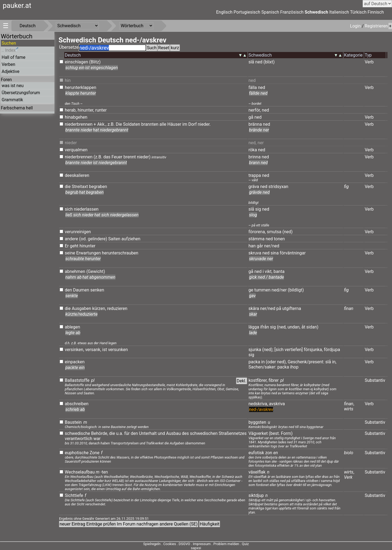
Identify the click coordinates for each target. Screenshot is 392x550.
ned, (253, 143)
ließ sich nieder (79, 215)
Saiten (114, 239)
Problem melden (227, 544)
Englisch (224, 12)
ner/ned (272, 246)
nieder (71, 143)
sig (258, 209)
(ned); (268, 350)
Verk (348, 477)
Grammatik (12, 100)
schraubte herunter (83, 259)
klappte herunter (81, 93)
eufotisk (256, 453)
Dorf (193, 124)
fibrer (274, 380)
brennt (130, 157)
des (185, 433)
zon (269, 453)
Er (67, 246)
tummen (262, 290)
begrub (72, 192)
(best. (274, 433)
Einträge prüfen (101, 524)
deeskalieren (77, 175)
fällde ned (258, 93)
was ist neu (13, 86)
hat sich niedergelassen (116, 215)
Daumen (81, 290)
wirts (349, 409)
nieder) (144, 157)
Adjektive (10, 71)
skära (254, 308)
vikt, (269, 271)
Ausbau (173, 433)
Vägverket (258, 433)
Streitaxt (80, 187)
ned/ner (279, 290)
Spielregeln (152, 544)
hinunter (87, 246)
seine (70, 253)
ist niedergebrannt (110, 163)
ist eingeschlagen (101, 68)
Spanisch (270, 12)
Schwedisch (316, 12)
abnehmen (75, 271)
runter (101, 110)
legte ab (73, 333)
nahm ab (73, 277)
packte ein (75, 368)
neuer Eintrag (72, 524)
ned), (282, 362)
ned (259, 62)
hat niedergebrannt (111, 130)
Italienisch (339, 12)
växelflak (257, 472)
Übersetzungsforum (21, 93)
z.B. (111, 124)
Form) (287, 433)
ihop (294, 367)
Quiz (245, 544)
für (127, 433)
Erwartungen (88, 253)
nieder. (204, 124)
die (68, 187)
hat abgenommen (99, 277)
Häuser (174, 124)
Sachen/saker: (262, 367)
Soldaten (132, 124)
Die (119, 124)
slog (253, 215)
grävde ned (259, 192)
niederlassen (86, 209)
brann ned (258, 163)
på (279, 308)
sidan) (312, 327)
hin (68, 80)
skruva (255, 253)
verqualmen (76, 150)
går (260, 246)
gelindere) (98, 239)
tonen (279, 239)
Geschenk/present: (306, 362)
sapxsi (196, 548)
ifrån (265, 327)
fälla (253, 87)
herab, (71, 110)
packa (254, 362)
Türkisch (358, 12)
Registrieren (376, 26)
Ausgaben (81, 308)
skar (253, 314)
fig (346, 187)
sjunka (255, 350)
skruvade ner (261, 259)
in (263, 362)
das (107, 157)
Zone (94, 453)
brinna (255, 157)
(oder (271, 362)
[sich (279, 350)
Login (356, 26)
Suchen (9, 43)
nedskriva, (258, 404)
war (97, 439)
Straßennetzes (233, 433)
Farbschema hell (17, 108)
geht (74, 246)
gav (252, 296)
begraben (98, 187)
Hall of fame (13, 57)
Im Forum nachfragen (138, 524)
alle (163, 124)
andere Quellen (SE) (179, 524)
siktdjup (256, 495)
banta (279, 271)
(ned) (288, 232)
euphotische (77, 453)
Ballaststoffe (77, 380)
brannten (150, 124)
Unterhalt (148, 433)
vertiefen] (294, 350)
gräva (254, 187)
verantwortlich (79, 439)
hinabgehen (76, 117)
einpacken (75, 362)
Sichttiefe (74, 495)
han (252, 246)
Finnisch (376, 12)
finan (349, 308)
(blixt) (269, 62)
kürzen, (99, 308)
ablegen (72, 327)
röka (253, 150)
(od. (83, 239)
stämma (257, 239)
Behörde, (100, 433)
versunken (118, 350)
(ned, (282, 327)
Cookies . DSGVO (177, 544)
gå (251, 117)
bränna (255, 124)
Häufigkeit (210, 524)
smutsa (274, 232)
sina (275, 253)
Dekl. (242, 381)
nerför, (255, 110)
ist (105, 350)
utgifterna (292, 308)
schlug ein (75, 68)
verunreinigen (78, 232)
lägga (254, 327)
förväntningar (293, 253)
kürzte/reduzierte (81, 314)
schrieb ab (75, 409)
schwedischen (204, 433)
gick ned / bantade (267, 277)
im (185, 124)
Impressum (202, 544)
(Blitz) (95, 62)
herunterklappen (81, 87)
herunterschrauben (120, 253)
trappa (255, 175)
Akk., (102, 124)
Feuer (117, 157)
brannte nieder (79, 130)
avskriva (277, 404)
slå (251, 62)
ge (251, 290)
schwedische (77, 433)
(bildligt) (296, 290)
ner (261, 143)
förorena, (257, 232)
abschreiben (77, 404)
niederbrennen (79, 124)
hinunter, (86, 110)
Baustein (73, 422)
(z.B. (98, 157)
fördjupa (332, 350)
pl (93, 380)
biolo (349, 453)
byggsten (257, 422)
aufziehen (131, 239)
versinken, (74, 350)
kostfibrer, (258, 380)
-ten (104, 472)
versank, (93, 350)
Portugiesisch (247, 12)
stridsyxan (278, 187)
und (161, 433)
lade (253, 333)
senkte (72, 296)
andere (71, 239)
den (68, 290)
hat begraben (91, 192)
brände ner (259, 130)
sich (69, 209)
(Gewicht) (96, 271)
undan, (294, 327)
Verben (8, 64)
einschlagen (76, 62)
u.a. (120, 433)
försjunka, (313, 350)
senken (97, 290)
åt (303, 327)
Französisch (292, 12)
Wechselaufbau (80, 472)
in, (334, 362)
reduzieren (117, 308)
